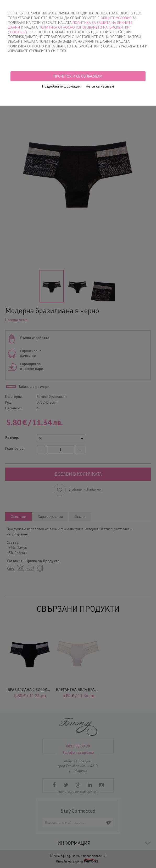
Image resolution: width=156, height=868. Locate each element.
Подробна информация (61, 86)
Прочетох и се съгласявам (78, 76)
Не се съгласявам (100, 86)
